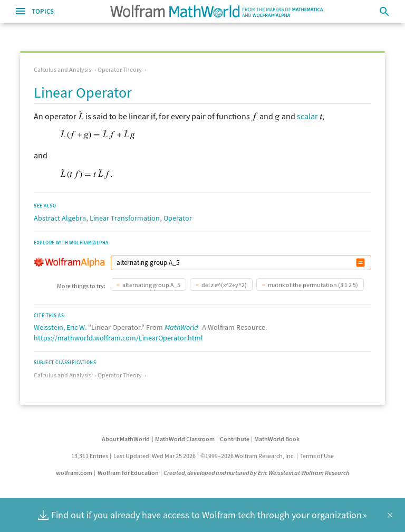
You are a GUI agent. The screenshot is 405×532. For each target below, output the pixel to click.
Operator (178, 218)
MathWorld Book (277, 439)
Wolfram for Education (128, 473)
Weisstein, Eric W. (60, 327)
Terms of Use (317, 456)
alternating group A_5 (151, 285)
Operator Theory (120, 69)
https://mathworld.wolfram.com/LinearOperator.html (118, 338)
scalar (307, 116)
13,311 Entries (90, 456)
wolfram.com (74, 473)
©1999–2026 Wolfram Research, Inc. (248, 456)
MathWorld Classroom (185, 439)
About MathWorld (126, 439)
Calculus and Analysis (62, 69)
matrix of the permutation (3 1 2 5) (313, 285)
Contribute (235, 439)
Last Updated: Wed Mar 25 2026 (155, 456)
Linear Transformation (125, 218)
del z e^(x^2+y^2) (224, 285)
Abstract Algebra (60, 218)
